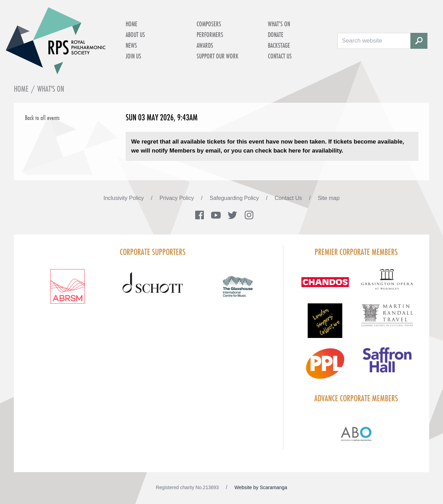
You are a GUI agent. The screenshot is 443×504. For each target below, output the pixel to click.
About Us (135, 35)
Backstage (279, 45)
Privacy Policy (178, 198)
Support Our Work (218, 56)
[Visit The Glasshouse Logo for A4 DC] (238, 291)
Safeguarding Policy (235, 198)
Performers (210, 35)
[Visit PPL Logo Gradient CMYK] (325, 368)
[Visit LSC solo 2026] (325, 325)
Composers (209, 24)
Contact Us (280, 56)
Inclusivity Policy (124, 198)
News (131, 45)
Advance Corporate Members (356, 398)
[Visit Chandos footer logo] (325, 286)
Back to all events (42, 118)
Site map (329, 198)
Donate (276, 35)
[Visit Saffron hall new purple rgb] (387, 364)
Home (132, 24)
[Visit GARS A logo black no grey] (387, 283)
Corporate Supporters (153, 252)
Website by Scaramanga (261, 487)
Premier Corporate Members (356, 252)
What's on (279, 24)
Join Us (133, 56)
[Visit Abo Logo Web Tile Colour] (356, 433)
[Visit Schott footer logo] (153, 291)
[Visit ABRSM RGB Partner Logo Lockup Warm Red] (67, 291)
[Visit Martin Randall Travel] (387, 319)
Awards (205, 45)
